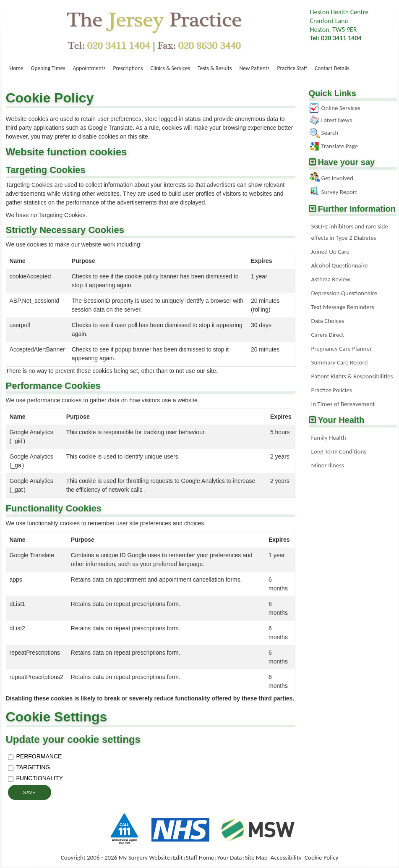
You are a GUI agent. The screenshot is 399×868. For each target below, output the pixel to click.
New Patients (254, 68)
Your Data (230, 858)
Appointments (89, 68)
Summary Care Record (340, 362)
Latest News (337, 120)
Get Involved (338, 178)
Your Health (341, 420)
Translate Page (340, 146)
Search (330, 133)
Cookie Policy (321, 858)
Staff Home (200, 858)
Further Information (357, 209)
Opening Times (48, 68)
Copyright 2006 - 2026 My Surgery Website (115, 858)
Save (29, 792)
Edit (178, 858)
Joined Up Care (330, 252)
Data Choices (328, 321)
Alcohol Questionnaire (340, 265)
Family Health (329, 438)
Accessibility (286, 858)
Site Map (256, 858)
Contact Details (332, 68)
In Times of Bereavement (343, 404)
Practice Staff (292, 68)
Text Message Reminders (343, 307)
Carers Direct (328, 335)
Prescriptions (128, 68)
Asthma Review (331, 279)
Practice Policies (332, 390)
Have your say (347, 162)
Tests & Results (215, 68)
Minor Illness (328, 465)
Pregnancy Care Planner (342, 349)
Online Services (341, 108)
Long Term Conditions (339, 451)
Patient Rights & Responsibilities (352, 376)
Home (17, 68)
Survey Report (339, 192)
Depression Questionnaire (344, 293)
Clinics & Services (171, 68)
